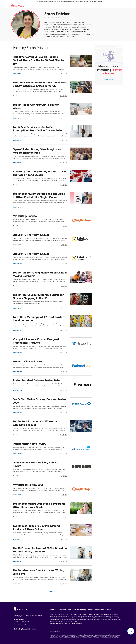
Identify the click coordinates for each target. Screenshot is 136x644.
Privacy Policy (82, 610)
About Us (53, 610)
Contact (108, 610)
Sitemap (90, 610)
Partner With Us (99, 610)
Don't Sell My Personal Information (25, 629)
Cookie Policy (62, 610)
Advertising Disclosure (96, 2)
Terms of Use (72, 610)
